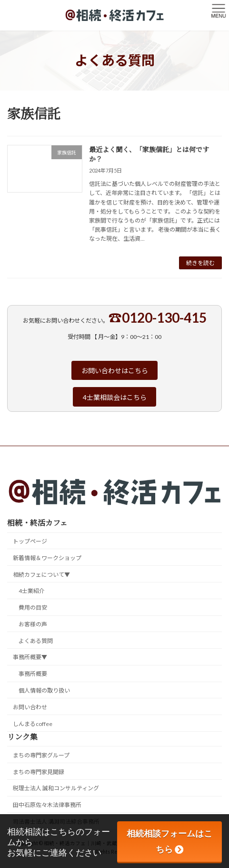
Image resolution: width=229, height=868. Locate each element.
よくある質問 (36, 641)
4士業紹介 (32, 591)
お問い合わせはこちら (115, 371)
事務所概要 (33, 674)
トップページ (30, 541)
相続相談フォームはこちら (169, 841)
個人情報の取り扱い (44, 690)
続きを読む (200, 263)
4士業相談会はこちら (115, 397)
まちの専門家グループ (41, 755)
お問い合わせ (30, 707)
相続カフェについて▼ (41, 575)
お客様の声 (33, 624)
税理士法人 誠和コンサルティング (56, 789)
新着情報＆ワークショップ (47, 558)
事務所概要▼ (30, 658)
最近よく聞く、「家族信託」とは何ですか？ (149, 154)
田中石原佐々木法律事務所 (47, 805)
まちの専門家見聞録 (39, 772)
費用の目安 (33, 608)
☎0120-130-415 (158, 317)
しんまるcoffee (33, 724)
